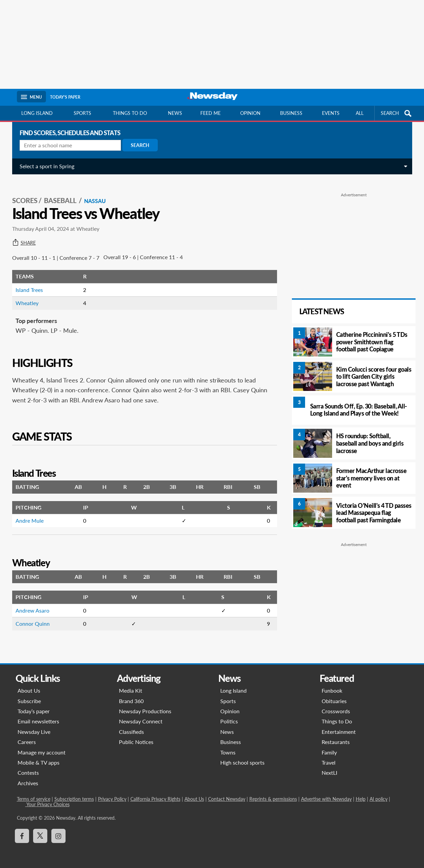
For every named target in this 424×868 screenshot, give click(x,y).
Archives (28, 783)
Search (137, 145)
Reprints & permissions (273, 799)
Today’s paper (34, 711)
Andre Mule (27, 513)
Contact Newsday (227, 799)
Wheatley (24, 295)
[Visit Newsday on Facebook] (22, 836)
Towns (228, 752)
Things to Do (337, 721)
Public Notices (136, 742)
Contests (28, 773)
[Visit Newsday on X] (40, 836)
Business (291, 113)
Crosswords (336, 711)
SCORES (22, 193)
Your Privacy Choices (47, 804)
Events (331, 113)
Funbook (332, 690)
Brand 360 (131, 701)
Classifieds (131, 732)
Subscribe (29, 701)
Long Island (37, 113)
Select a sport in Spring (44, 166)
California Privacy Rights (155, 799)
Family (329, 752)
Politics (229, 721)
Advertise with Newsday (326, 799)
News (175, 113)
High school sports (242, 762)
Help (361, 799)
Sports (82, 113)
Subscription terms (74, 799)
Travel (329, 762)
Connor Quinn (30, 616)
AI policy (379, 799)
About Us (29, 690)
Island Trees (27, 282)
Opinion (250, 113)
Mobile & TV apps (39, 762)
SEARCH (397, 113)
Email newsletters (38, 721)
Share (21, 235)
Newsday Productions (145, 711)
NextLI (329, 773)
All (360, 113)
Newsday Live (34, 732)
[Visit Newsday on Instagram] (58, 836)
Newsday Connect (141, 721)
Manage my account (42, 752)
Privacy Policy (112, 799)
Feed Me (210, 113)
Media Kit (131, 690)
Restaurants (336, 742)
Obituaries (334, 701)
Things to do (130, 113)
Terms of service (34, 799)
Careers (27, 742)
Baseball (58, 193)
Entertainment (339, 732)
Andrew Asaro (30, 603)
